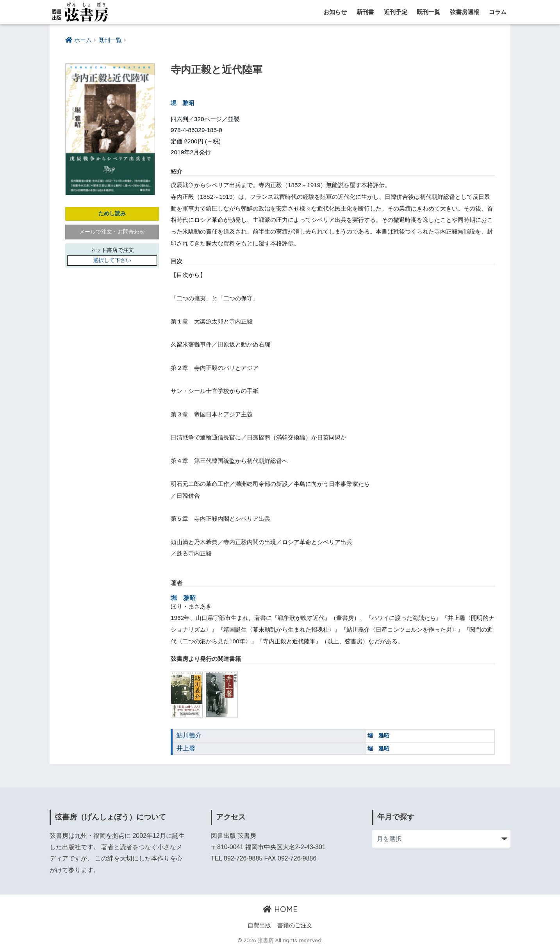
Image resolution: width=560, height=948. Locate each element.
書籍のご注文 (295, 925)
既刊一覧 (428, 12)
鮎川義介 (188, 735)
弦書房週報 (465, 12)
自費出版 (259, 925)
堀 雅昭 (182, 103)
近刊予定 (396, 12)
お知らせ (335, 12)
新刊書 (365, 12)
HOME (280, 909)
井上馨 (185, 748)
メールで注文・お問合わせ (112, 232)
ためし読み (112, 214)
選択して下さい (112, 261)
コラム (498, 12)
